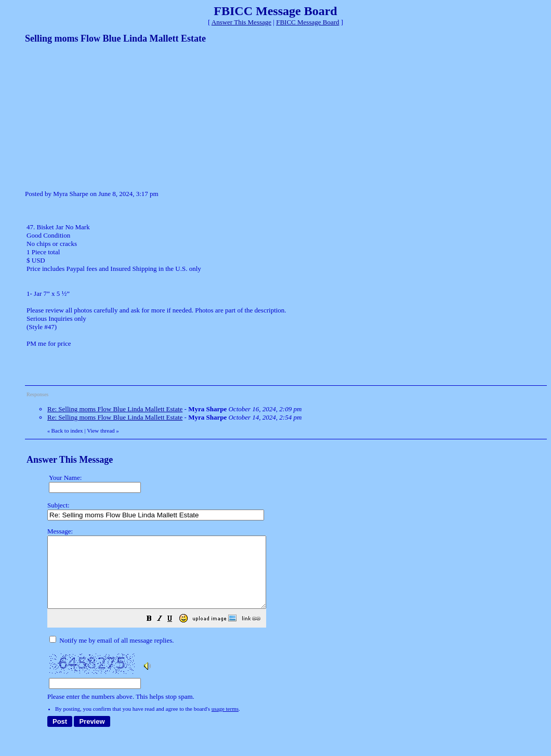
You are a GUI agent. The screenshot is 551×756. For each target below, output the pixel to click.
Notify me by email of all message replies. (111, 654)
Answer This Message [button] (241, 22)
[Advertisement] (103, 116)
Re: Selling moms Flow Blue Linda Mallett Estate (115, 409)
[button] (175, 634)
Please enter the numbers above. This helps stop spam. (294, 621)
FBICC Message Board (307, 22)
